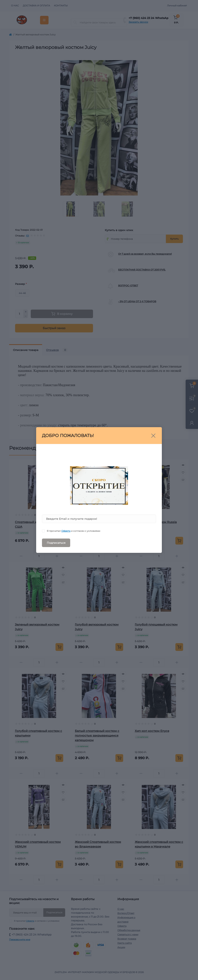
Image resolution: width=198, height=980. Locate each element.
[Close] (153, 436)
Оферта (66, 531)
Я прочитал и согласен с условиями (73, 531)
